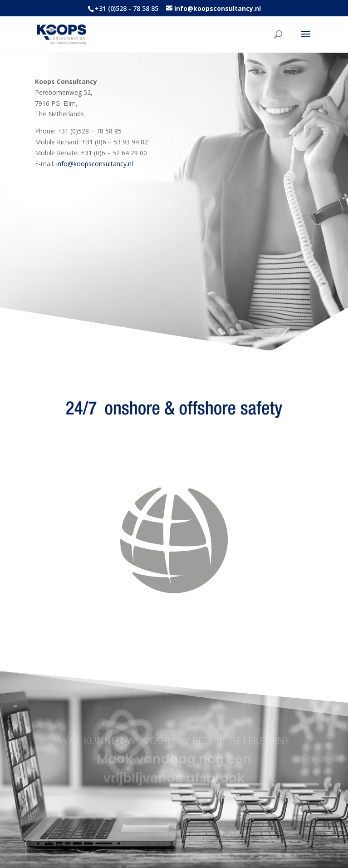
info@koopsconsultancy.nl (95, 164)
